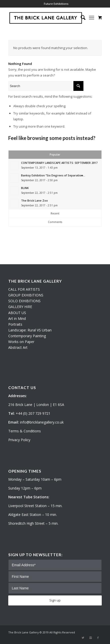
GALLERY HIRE (20, 307)
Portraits (15, 324)
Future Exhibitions (56, 4)
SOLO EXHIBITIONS (24, 301)
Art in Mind (17, 318)
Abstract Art (18, 347)
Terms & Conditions (25, 431)
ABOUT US (17, 313)
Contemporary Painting (27, 336)
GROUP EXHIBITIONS (26, 295)
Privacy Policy (19, 440)
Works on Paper (21, 342)
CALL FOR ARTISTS (24, 289)
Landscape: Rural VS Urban (30, 330)
